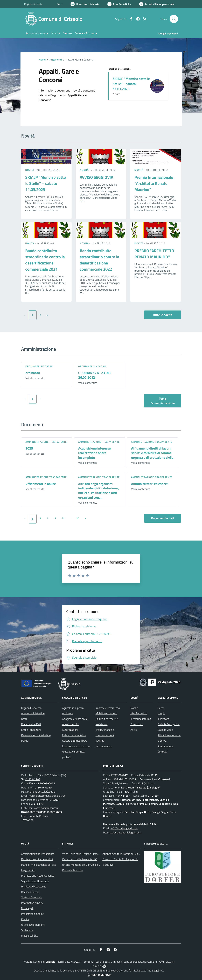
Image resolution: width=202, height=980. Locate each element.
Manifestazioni (139, 713)
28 (78, 518)
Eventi (161, 708)
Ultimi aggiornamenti (33, 925)
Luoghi (161, 713)
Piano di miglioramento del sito (39, 865)
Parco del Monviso (72, 870)
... (70, 518)
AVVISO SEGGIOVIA (96, 177)
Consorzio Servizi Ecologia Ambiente (123, 859)
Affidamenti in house (41, 484)
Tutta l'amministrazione (163, 401)
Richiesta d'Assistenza (34, 886)
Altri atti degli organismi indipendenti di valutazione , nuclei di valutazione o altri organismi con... (99, 491)
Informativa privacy (32, 903)
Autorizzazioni (70, 730)
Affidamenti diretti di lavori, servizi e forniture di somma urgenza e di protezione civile (152, 453)
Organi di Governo (31, 708)
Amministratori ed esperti (150, 484)
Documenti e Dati (31, 724)
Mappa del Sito (30, 936)
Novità (30, 170)
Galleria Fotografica (169, 724)
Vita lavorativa (104, 746)
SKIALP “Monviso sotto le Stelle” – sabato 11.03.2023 (131, 84)
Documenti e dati (162, 518)
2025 (29, 448)
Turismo (100, 741)
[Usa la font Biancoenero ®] (85, 4)
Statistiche (27, 930)
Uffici (24, 719)
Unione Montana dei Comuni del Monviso (85, 865)
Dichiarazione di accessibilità (37, 859)
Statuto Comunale (32, 897)
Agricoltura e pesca (73, 708)
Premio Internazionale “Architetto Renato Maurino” (154, 183)
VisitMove (108, 865)
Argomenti (56, 59)
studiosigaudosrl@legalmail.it (125, 832)
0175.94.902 (33, 779)
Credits (25, 919)
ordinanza (33, 373)
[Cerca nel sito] (174, 19)
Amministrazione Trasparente (38, 854)
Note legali (27, 908)
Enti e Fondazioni (31, 730)
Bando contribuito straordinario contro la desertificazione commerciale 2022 (99, 260)
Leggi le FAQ (28, 870)
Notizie (134, 708)
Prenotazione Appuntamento (38, 876)
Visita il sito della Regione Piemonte (82, 854)
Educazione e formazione (76, 746)
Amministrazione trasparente (46, 442)
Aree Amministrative (33, 713)
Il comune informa (141, 719)
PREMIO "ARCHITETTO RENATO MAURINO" (154, 254)
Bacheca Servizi (30, 892)
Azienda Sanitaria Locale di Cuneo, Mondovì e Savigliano (134, 854)
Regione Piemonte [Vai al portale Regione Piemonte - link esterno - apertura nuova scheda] (33, 4)
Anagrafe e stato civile (75, 719)
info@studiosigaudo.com (124, 828)
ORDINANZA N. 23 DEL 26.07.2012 (95, 375)
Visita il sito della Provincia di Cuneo (82, 859)
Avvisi (134, 730)
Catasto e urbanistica (74, 735)
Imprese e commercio (108, 708)
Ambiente (68, 713)
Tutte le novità (162, 315)
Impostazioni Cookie (32, 914)
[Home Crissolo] (55, 19)
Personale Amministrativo (36, 735)
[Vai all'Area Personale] (156, 4)
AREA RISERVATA (99, 975)
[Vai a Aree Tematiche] (119, 4)
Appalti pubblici (71, 724)
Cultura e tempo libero (75, 741)
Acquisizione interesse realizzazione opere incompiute (94, 453)
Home (42, 59)
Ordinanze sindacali (39, 366)
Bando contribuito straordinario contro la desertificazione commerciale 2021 (45, 260)
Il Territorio (163, 719)
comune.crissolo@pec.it (42, 792)
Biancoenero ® (114, 970)
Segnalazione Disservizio (35, 881)
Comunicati (137, 724)
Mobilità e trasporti (106, 713)
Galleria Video (165, 730)
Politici (25, 741)
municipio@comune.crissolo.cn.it (47, 796)
